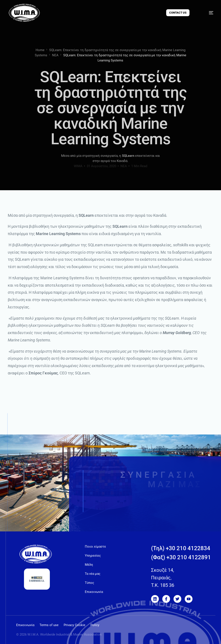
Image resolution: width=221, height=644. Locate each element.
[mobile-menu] (206, 13)
